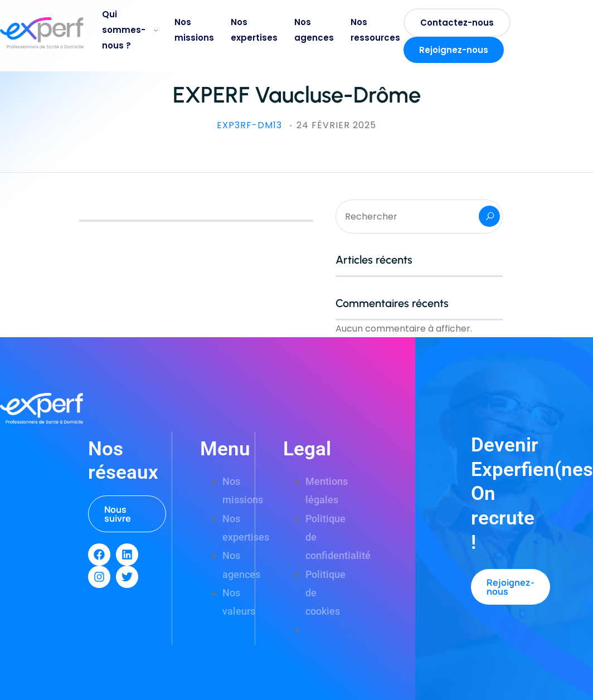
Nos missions (194, 30)
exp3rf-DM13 (251, 125)
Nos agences (314, 30)
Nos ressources (375, 30)
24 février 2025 (336, 125)
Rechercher (489, 216)
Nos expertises (254, 30)
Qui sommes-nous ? (130, 30)
